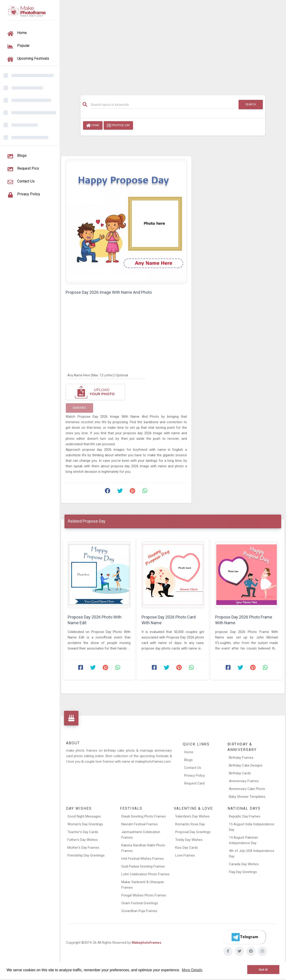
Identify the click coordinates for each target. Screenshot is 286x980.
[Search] (163, 105)
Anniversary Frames (244, 781)
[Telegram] (244, 937)
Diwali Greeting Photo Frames (144, 816)
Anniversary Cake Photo (247, 789)
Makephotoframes (146, 943)
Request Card (194, 783)
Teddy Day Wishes (189, 840)
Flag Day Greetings (243, 872)
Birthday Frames (241, 758)
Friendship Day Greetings (86, 855)
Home (93, 126)
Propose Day (118, 126)
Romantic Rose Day (190, 824)
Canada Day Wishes (244, 864)
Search (251, 104)
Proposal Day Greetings (193, 832)
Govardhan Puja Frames (139, 911)
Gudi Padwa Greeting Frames (143, 866)
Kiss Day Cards (187, 848)
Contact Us (193, 768)
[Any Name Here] (106, 375)
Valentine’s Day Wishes (192, 816)
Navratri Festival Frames (140, 824)
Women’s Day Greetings (85, 824)
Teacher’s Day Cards (83, 832)
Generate (79, 408)
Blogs (188, 760)
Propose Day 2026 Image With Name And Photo (109, 292)
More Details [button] (192, 970)
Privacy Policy (194, 776)
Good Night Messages (84, 816)
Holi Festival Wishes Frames (143, 859)
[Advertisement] (173, 45)
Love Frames (185, 855)
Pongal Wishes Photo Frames (144, 895)
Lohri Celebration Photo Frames (145, 874)
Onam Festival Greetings (140, 903)
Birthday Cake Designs (246, 765)
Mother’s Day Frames (83, 848)
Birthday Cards (240, 773)
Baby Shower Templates (247, 797)
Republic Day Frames (245, 816)
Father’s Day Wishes (83, 840)
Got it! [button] (263, 970)
